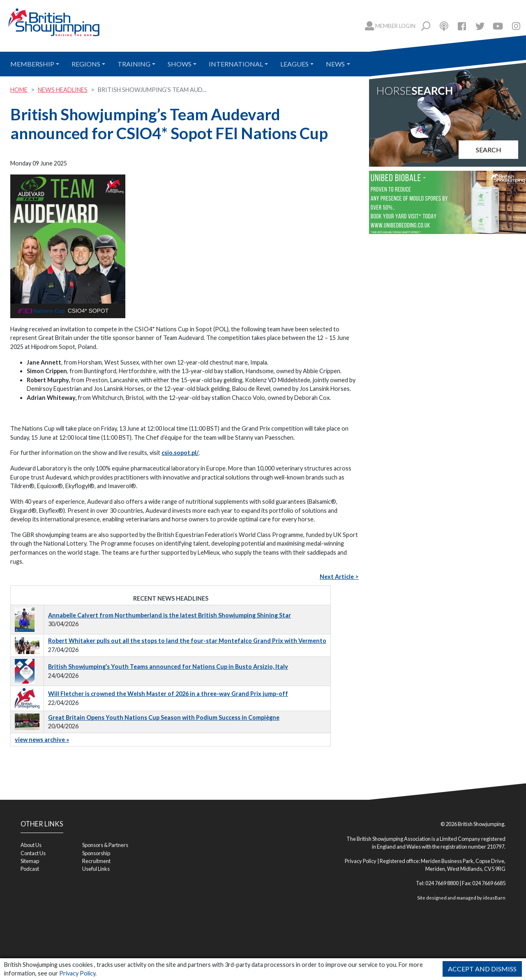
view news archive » (42, 740)
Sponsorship (96, 853)
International (236, 64)
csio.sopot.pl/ (180, 453)
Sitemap (30, 861)
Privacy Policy (77, 973)
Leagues (294, 64)
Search (489, 150)
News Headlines (63, 90)
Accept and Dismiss (482, 969)
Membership (32, 64)
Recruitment (96, 861)
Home (19, 90)
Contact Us (33, 853)
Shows (180, 64)
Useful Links (96, 869)
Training (134, 64)
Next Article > (339, 577)
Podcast (30, 869)
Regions (86, 64)
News (335, 64)
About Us (31, 845)
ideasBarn (494, 898)
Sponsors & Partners (105, 845)
